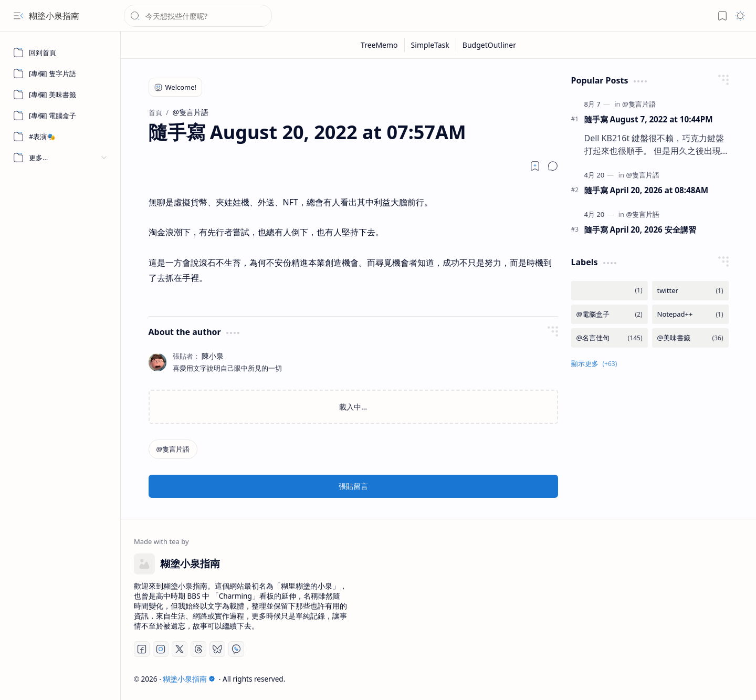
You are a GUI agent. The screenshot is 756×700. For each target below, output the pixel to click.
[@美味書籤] (690, 338)
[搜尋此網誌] (198, 16)
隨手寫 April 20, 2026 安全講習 (640, 229)
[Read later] (535, 166)
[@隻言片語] (173, 449)
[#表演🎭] (60, 137)
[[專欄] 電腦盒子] (60, 116)
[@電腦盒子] (610, 314)
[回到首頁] (60, 53)
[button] (18, 16)
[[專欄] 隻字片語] (60, 74)
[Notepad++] (690, 314)
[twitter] (690, 291)
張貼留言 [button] (353, 486)
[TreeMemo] (380, 45)
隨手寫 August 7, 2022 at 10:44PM (649, 119)
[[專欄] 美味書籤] (60, 95)
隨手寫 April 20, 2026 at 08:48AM (647, 190)
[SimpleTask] (430, 45)
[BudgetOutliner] (489, 45)
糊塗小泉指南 (54, 16)
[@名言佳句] (610, 338)
